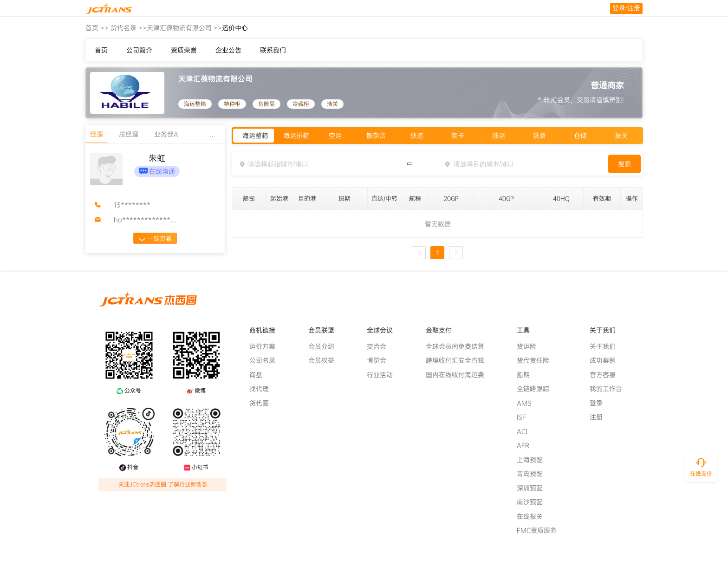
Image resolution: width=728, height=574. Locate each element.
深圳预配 (533, 488)
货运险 (530, 346)
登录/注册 (626, 8)
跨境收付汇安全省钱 (459, 360)
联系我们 (273, 50)
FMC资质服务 (540, 530)
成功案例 (606, 360)
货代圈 (263, 403)
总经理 (129, 134)
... (213, 134)
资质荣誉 (184, 50)
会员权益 (325, 360)
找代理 (263, 389)
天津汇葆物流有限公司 (179, 28)
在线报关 (533, 516)
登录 (600, 403)
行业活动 (383, 375)
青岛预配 (533, 474)
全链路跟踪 (537, 389)
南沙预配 (533, 502)
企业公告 (228, 50)
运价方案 (266, 346)
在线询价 (701, 474)
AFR (527, 445)
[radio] (253, 136)
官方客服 (606, 375)
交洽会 (380, 346)
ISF (525, 417)
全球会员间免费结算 (459, 346)
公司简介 (139, 50)
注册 (600, 417)
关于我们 (606, 346)
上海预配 (533, 460)
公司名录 (266, 360)
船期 (527, 375)
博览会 (380, 360)
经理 (97, 134)
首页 (92, 28)
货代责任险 (537, 360)
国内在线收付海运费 (459, 375)
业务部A (166, 134)
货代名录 (123, 28)
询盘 (260, 375)
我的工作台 (610, 389)
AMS (528, 403)
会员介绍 (325, 346)
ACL (527, 431)
